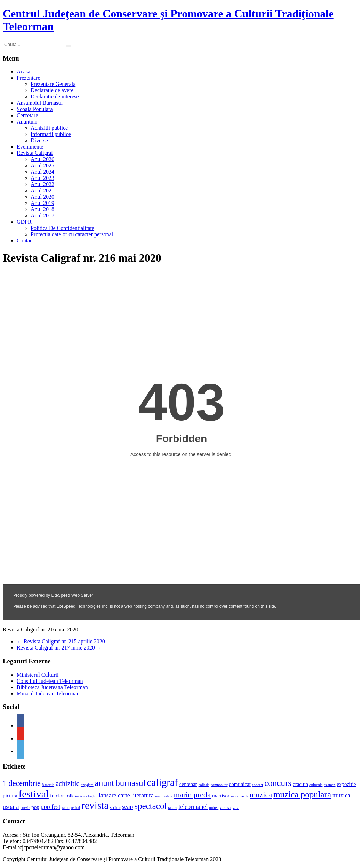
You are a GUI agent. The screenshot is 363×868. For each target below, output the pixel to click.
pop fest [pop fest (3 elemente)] (51, 807)
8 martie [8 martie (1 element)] (48, 785)
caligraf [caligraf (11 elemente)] (162, 782)
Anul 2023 (42, 178)
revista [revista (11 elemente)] (95, 805)
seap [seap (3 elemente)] (128, 807)
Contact (25, 241)
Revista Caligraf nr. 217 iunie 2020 (59, 648)
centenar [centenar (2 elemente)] (188, 784)
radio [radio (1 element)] (66, 808)
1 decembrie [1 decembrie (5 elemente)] (22, 783)
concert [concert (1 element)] (257, 785)
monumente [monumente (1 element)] (240, 796)
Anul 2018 (42, 209)
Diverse (39, 140)
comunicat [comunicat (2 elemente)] (240, 784)
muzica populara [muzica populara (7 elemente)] (302, 794)
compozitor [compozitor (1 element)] (219, 785)
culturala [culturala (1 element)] (316, 785)
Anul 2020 (42, 197)
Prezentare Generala (53, 84)
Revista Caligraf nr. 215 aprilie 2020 (61, 641)
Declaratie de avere (52, 90)
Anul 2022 (42, 184)
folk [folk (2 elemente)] (70, 796)
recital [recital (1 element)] (76, 808)
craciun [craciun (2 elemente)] (300, 784)
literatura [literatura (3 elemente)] (143, 795)
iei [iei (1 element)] (77, 796)
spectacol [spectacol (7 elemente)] (150, 806)
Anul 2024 (42, 172)
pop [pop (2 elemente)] (35, 807)
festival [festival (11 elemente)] (34, 794)
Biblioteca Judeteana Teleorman (52, 687)
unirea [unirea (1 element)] (214, 808)
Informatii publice (51, 134)
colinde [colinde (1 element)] (204, 785)
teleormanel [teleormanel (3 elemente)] (193, 807)
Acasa (23, 71)
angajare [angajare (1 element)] (87, 785)
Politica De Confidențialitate (62, 228)
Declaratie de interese (55, 97)
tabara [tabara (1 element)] (172, 808)
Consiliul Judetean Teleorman (50, 681)
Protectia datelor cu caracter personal (72, 234)
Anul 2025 (42, 165)
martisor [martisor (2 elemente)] (221, 796)
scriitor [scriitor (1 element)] (115, 808)
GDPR (24, 222)
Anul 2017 (42, 216)
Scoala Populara (35, 109)
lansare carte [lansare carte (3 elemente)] (114, 795)
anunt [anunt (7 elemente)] (105, 783)
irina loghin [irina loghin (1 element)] (89, 796)
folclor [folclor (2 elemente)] (57, 796)
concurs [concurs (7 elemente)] (278, 783)
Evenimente (30, 147)
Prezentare (29, 78)
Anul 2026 (42, 159)
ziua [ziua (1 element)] (236, 808)
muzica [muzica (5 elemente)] (261, 795)
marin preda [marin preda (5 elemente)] (192, 795)
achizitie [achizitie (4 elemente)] (67, 783)
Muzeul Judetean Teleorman (48, 694)
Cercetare (27, 115)
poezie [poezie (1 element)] (25, 808)
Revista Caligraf (35, 153)
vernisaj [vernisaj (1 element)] (226, 808)
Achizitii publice (49, 128)
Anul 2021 (42, 190)
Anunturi (27, 122)
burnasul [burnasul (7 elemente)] (130, 783)
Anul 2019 (42, 203)
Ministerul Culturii (38, 675)
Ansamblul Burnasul (40, 103)
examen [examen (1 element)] (329, 785)
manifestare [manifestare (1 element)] (164, 796)
